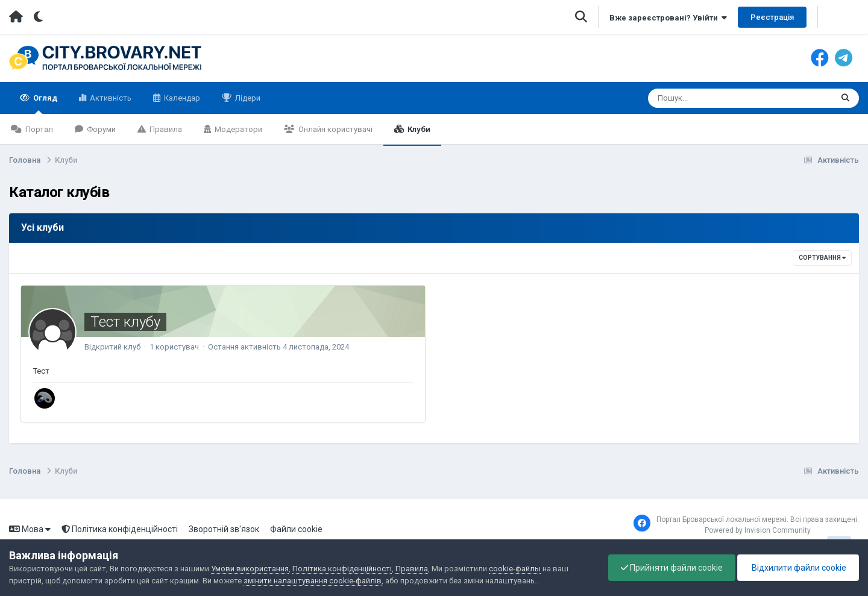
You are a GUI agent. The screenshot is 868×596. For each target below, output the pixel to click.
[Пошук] (718, 98)
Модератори (237, 129)
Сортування (822, 258)
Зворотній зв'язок (224, 529)
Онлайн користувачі (335, 129)
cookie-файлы (515, 569)
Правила (165, 129)
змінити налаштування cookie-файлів (313, 581)
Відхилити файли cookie (798, 568)
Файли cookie (296, 529)
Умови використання (250, 569)
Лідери (247, 98)
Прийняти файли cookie (672, 568)
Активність (110, 98)
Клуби (418, 129)
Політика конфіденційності (120, 529)
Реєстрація (772, 17)
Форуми (100, 129)
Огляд (44, 104)
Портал (38, 129)
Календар (181, 98)
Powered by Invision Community (758, 530)
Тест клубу (125, 322)
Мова (30, 529)
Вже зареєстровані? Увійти (668, 18)
